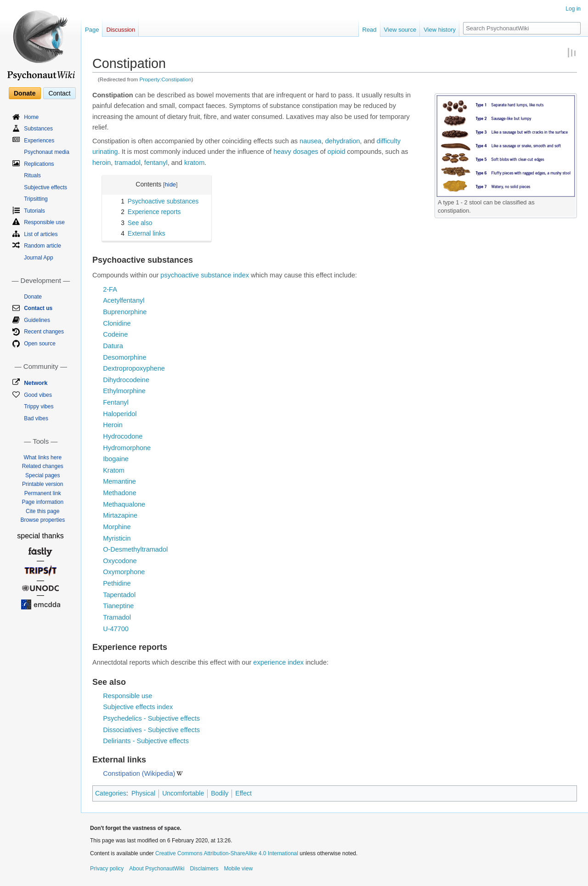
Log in (573, 9)
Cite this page (42, 511)
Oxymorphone (124, 572)
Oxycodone (120, 561)
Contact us (38, 308)
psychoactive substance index (205, 275)
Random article (42, 246)
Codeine (115, 334)
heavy (282, 152)
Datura (113, 346)
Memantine (119, 481)
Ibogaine (116, 459)
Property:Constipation (166, 79)
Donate (25, 93)
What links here (42, 457)
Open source (40, 344)
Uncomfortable (183, 793)
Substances (38, 129)
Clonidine (117, 323)
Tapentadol (119, 595)
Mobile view (238, 869)
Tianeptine (118, 606)
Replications (39, 164)
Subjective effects (45, 187)
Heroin (113, 425)
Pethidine (117, 583)
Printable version (42, 484)
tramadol (127, 163)
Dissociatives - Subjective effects (151, 730)
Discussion (121, 30)
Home (31, 117)
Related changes (43, 466)
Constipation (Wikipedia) (139, 773)
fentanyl (156, 163)
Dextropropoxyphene (134, 368)
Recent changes (44, 332)
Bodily (220, 793)
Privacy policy (107, 869)
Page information (42, 502)
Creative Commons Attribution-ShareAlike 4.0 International (227, 853)
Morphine (117, 527)
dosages (306, 152)
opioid (336, 152)
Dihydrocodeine (126, 380)
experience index (278, 662)
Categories (111, 793)
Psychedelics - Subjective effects (151, 718)
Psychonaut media (47, 152)
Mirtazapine (120, 515)
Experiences (39, 141)
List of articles (41, 234)
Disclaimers (204, 869)
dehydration (343, 141)
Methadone (120, 493)
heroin (102, 163)
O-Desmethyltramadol (135, 549)
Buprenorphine (125, 312)
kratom (194, 163)
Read (370, 30)
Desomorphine (124, 357)
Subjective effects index (138, 707)
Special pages (42, 475)
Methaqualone (124, 504)
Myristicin (117, 538)
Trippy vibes (39, 406)
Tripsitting (36, 199)
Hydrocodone (123, 436)
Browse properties (42, 520)
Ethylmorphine (124, 391)
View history (440, 30)
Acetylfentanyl (124, 300)
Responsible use (127, 696)
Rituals (32, 175)
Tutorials (34, 211)
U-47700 (116, 629)
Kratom (114, 470)
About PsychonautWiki (157, 869)
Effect (243, 793)
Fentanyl (116, 402)
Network (36, 383)
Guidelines (37, 320)
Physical (143, 793)
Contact (59, 93)
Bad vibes (36, 418)
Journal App (38, 258)
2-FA (110, 289)
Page (92, 30)
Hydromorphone (127, 448)
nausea (311, 141)
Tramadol (117, 617)
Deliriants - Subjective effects (146, 741)
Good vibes (38, 395)
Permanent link (43, 493)
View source (400, 30)
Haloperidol (120, 414)
